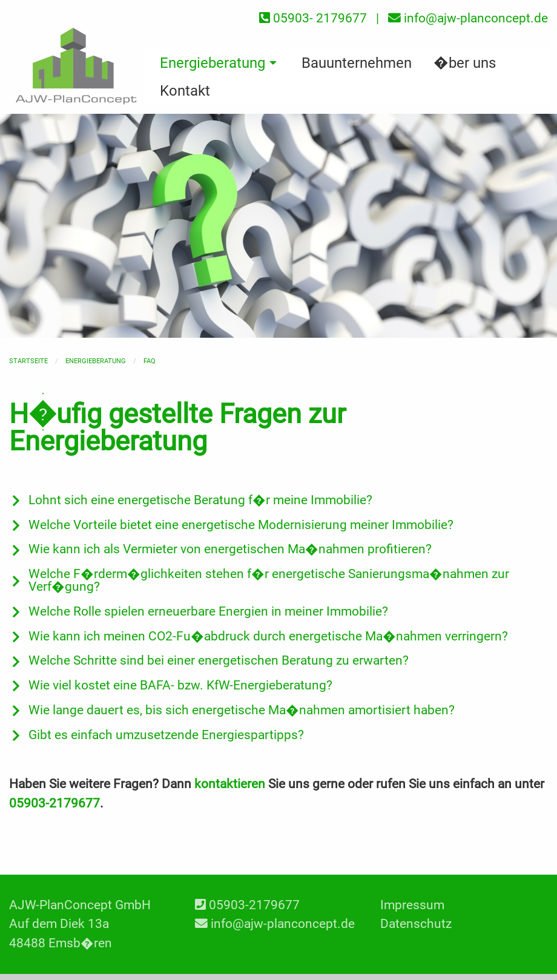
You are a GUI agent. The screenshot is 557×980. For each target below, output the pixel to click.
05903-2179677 (54, 803)
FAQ (150, 361)
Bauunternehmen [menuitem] (357, 63)
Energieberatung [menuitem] (213, 63)
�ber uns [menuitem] (465, 63)
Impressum (412, 905)
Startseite (28, 361)
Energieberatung (96, 361)
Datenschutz (416, 924)
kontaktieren (230, 784)
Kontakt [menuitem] (185, 91)
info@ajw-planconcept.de (283, 924)
